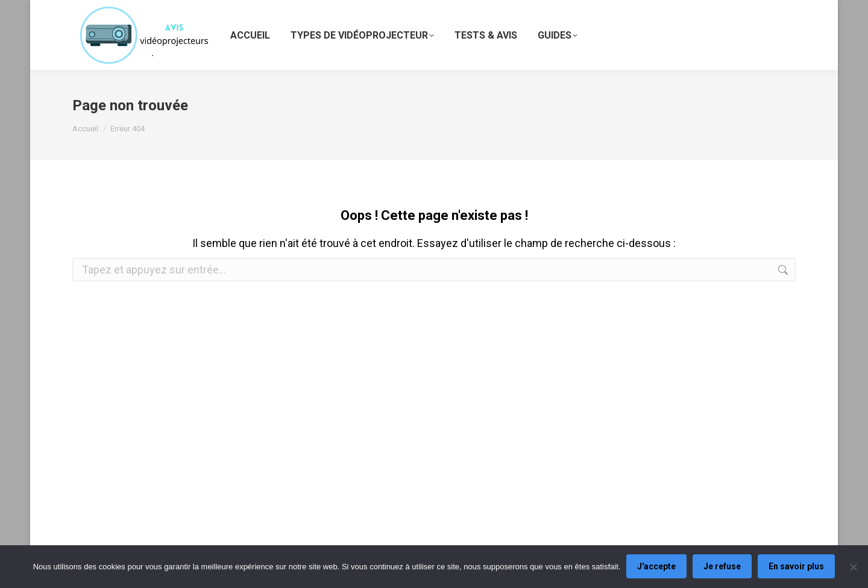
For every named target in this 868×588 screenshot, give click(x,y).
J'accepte (656, 567)
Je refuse (722, 567)
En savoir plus (796, 567)
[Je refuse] (853, 567)
